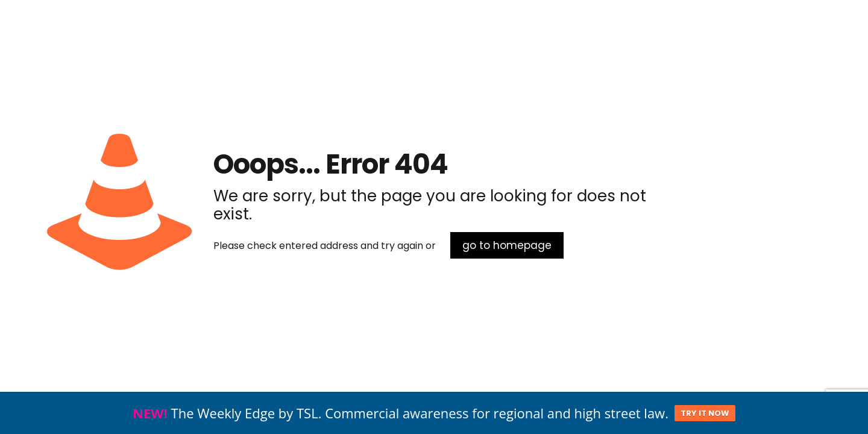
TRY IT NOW (705, 414)
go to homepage (507, 245)
